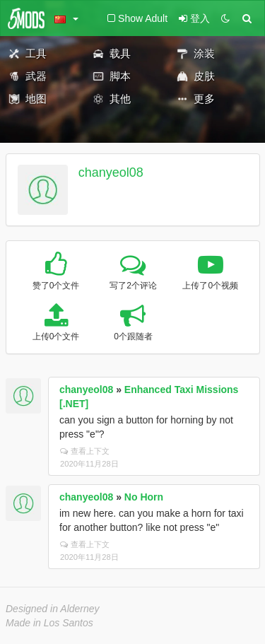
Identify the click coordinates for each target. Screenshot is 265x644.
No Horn (144, 497)
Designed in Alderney (53, 609)
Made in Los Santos (49, 623)
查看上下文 (85, 451)
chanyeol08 (111, 172)
